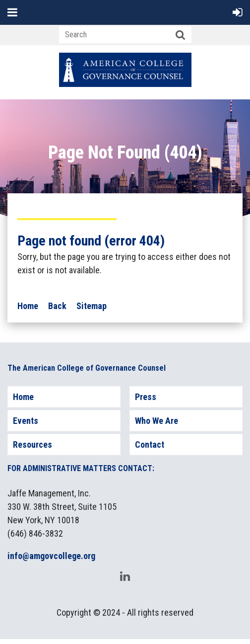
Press (146, 397)
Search (181, 35)
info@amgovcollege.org (51, 556)
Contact (150, 444)
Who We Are (156, 421)
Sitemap (92, 306)
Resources (32, 444)
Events (26, 421)
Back (57, 306)
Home (28, 306)
